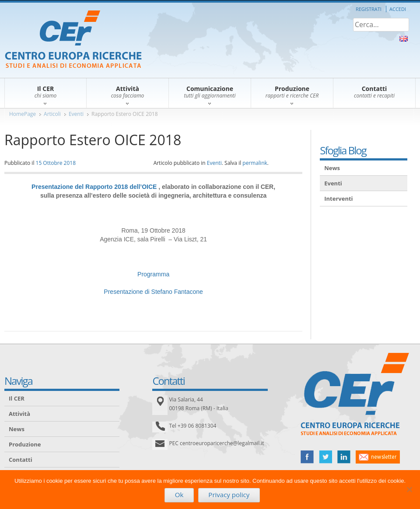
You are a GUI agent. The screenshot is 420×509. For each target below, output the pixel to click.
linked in (344, 457)
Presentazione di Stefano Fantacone (153, 292)
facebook (307, 457)
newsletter (378, 457)
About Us (404, 39)
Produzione (25, 444)
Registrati (369, 9)
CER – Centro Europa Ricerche (73, 40)
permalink (255, 163)
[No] (409, 489)
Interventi (338, 199)
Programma (153, 274)
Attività (19, 414)
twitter (325, 457)
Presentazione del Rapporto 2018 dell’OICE (94, 187)
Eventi (76, 114)
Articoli (52, 114)
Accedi (398, 9)
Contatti (21, 460)
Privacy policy (229, 495)
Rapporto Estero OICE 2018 (125, 114)
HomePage (23, 114)
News (332, 168)
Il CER (17, 398)
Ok (179, 495)
